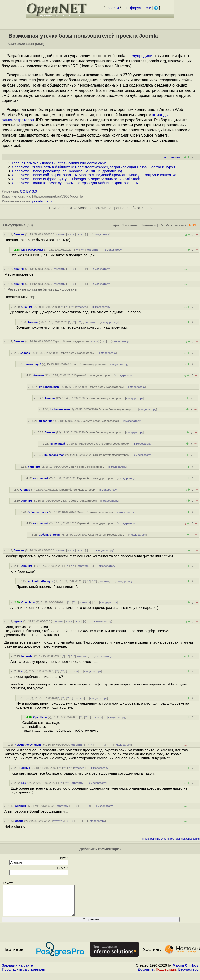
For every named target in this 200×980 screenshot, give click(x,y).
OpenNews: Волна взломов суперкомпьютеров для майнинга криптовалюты (75, 183)
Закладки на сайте (17, 971)
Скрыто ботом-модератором (71, 341)
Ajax (116, 225)
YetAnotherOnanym (40, 581)
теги (148, 8)
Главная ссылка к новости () (61, 163)
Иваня (19, 821)
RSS (193, 225)
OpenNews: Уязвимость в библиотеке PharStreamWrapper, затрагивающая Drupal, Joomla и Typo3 (93, 167)
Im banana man (49, 387)
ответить (59, 234)
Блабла (25, 353)
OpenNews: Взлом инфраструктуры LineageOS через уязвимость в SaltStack (76, 179)
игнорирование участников (158, 839)
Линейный (148, 225)
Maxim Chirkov (186, 971)
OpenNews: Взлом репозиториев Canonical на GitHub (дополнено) (67, 171)
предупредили (139, 56)
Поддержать (166, 975)
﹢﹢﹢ (71, 234)
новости (112, 8)
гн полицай (33, 364)
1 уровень (130, 225)
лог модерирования (188, 839)
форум (136, 8)
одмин (18, 621)
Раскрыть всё (176, 225)
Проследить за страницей (24, 975)
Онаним (27, 307)
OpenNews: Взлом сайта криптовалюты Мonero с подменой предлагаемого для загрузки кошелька (94, 175)
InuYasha (27, 656)
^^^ (83, 250)
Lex (24, 783)
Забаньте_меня (38, 512)
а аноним (34, 467)
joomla (37, 201)
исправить (172, 157)
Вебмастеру (188, 975)
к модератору (101, 234)
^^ (78, 250)
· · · (80, 234)
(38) (30, 225)
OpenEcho (28, 602)
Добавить (146, 975)
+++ (124, 8)
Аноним (19, 234)
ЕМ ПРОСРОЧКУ (32, 250)
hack (49, 201)
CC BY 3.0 (28, 191)
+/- (161, 225)
